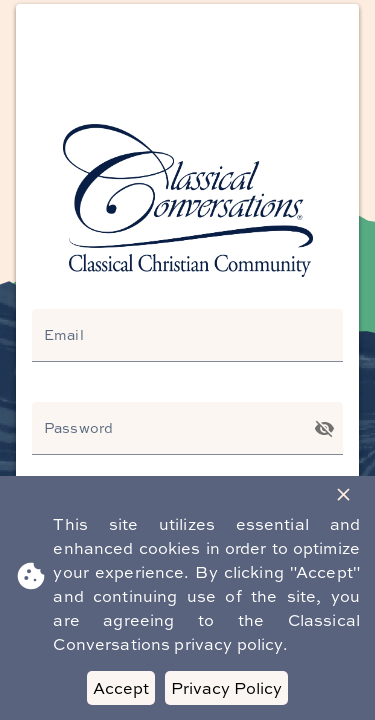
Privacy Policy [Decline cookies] (226, 688)
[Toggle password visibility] (324, 428)
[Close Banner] (343, 494)
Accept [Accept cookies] (121, 688)
